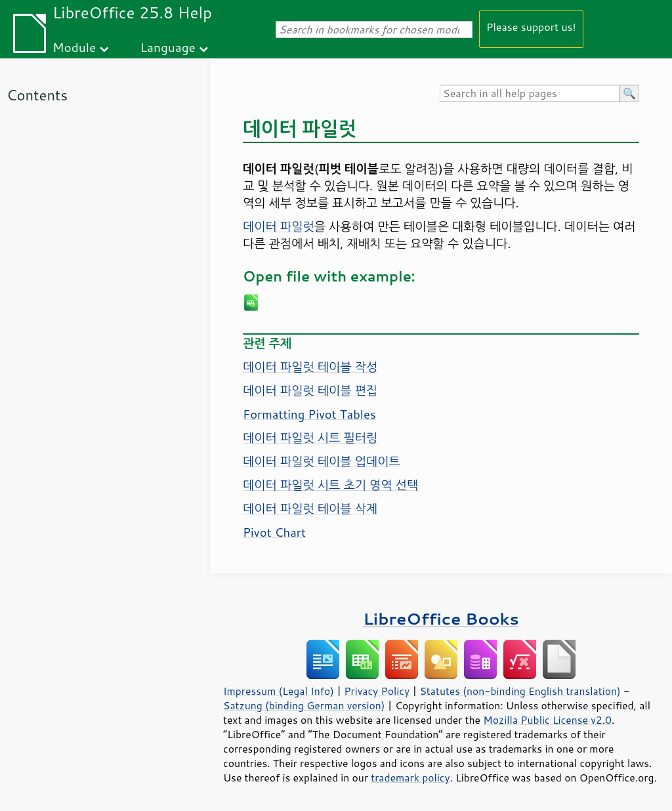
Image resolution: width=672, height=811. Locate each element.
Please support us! (531, 27)
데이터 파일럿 (279, 226)
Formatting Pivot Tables (309, 414)
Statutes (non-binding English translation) (520, 691)
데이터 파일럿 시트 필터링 (310, 438)
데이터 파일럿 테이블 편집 (310, 390)
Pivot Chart (274, 532)
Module (74, 47)
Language (168, 47)
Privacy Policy (377, 691)
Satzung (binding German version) (304, 705)
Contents (37, 95)
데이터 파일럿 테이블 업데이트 (322, 461)
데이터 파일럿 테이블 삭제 (310, 509)
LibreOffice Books (441, 618)
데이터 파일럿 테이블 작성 (310, 367)
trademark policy (410, 778)
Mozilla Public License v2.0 (547, 720)
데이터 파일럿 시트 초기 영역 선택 (330, 485)
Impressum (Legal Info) (279, 691)
